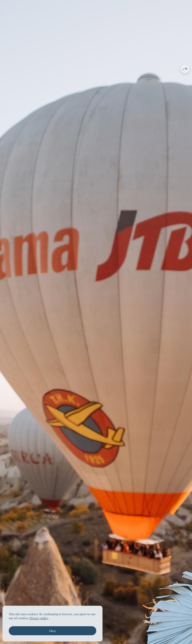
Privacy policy (39, 618)
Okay (52, 631)
